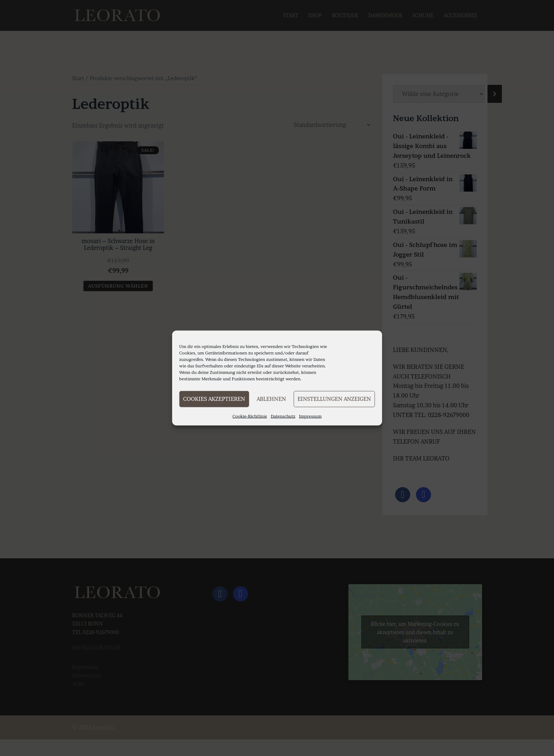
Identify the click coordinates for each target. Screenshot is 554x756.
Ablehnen (271, 399)
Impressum (310, 416)
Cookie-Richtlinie (250, 416)
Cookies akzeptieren (214, 399)
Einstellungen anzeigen (334, 399)
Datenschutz (283, 416)
